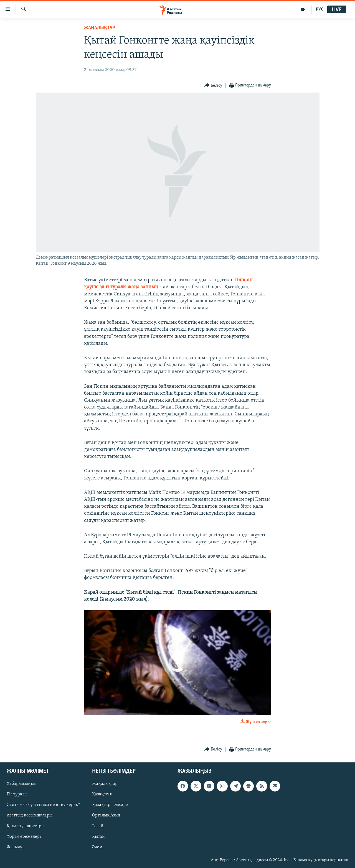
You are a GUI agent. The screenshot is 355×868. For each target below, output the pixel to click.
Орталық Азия (106, 816)
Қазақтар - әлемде (110, 805)
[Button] (213, 85)
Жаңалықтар (105, 784)
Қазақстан (102, 795)
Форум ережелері (24, 837)
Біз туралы (17, 795)
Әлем (97, 847)
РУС (320, 9)
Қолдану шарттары (26, 826)
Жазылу (14, 847)
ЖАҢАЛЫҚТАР (100, 28)
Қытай (98, 837)
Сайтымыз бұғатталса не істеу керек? (43, 805)
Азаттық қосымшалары (30, 816)
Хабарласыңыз (21, 784)
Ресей (98, 826)
